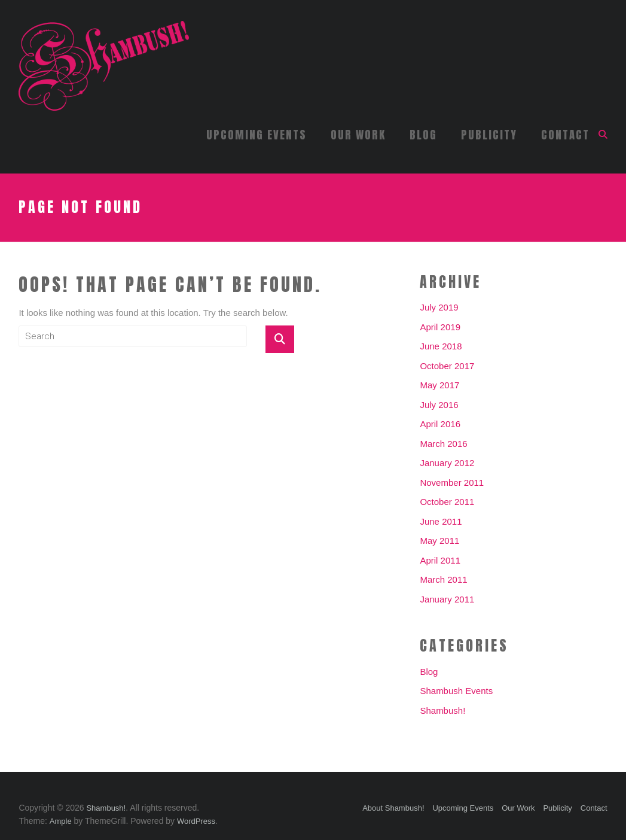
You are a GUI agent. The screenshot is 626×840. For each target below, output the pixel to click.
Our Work (358, 135)
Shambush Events (456, 691)
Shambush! (442, 710)
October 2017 (447, 366)
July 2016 (439, 405)
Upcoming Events (256, 135)
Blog (423, 135)
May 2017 (439, 385)
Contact (565, 135)
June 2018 (441, 346)
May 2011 (439, 541)
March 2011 (443, 579)
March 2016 (443, 444)
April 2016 (440, 424)
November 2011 (452, 483)
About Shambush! (393, 808)
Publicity (489, 135)
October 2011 (447, 502)
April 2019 (440, 327)
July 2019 (439, 307)
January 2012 (447, 463)
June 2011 (441, 521)
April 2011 (440, 560)
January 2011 (447, 599)
